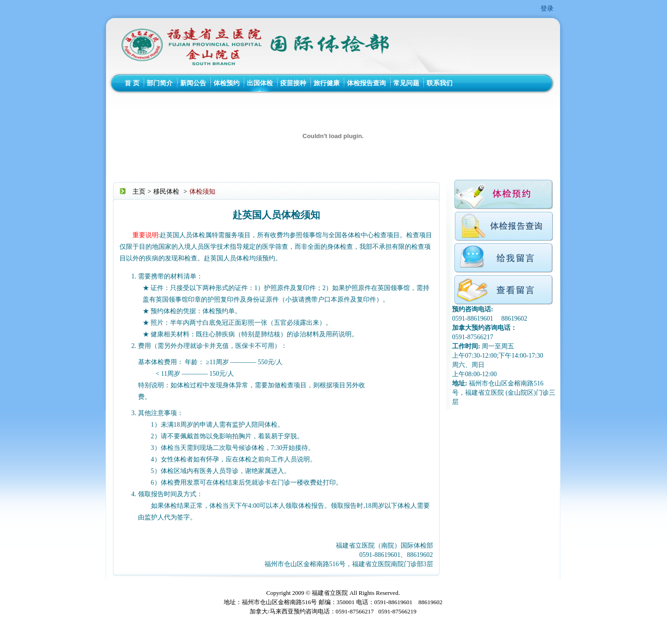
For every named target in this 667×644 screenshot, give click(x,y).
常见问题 (406, 83)
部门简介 (160, 83)
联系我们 (440, 83)
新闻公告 (193, 83)
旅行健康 (327, 83)
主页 (139, 192)
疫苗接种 (293, 83)
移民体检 (166, 192)
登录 (547, 9)
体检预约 (227, 83)
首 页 (132, 83)
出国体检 (260, 83)
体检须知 (202, 192)
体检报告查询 (366, 83)
